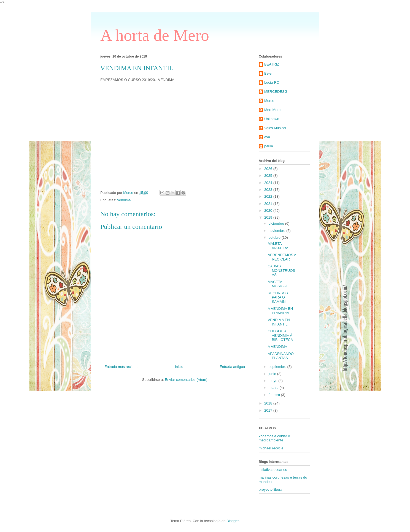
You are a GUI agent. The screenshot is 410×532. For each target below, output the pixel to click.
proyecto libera (270, 489)
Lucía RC (272, 82)
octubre (275, 237)
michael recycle (271, 448)
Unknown (272, 119)
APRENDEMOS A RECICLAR (282, 257)
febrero (275, 395)
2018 (269, 403)
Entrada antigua (232, 367)
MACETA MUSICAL (278, 284)
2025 (269, 176)
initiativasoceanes (273, 470)
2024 (269, 183)
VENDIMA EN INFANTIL (279, 322)
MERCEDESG (276, 92)
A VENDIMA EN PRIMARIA (280, 311)
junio (273, 374)
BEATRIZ (272, 64)
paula (269, 146)
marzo (274, 388)
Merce (269, 101)
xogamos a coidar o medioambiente (274, 438)
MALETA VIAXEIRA (278, 246)
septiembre (278, 367)
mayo (273, 381)
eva (267, 137)
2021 (269, 204)
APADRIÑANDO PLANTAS (280, 356)
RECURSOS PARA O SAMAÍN (278, 297)
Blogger (233, 521)
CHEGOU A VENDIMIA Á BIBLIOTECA (280, 335)
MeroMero (272, 110)
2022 (269, 196)
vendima (124, 200)
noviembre (277, 231)
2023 (269, 190)
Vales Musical (275, 128)
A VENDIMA (277, 347)
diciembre (277, 223)
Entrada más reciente (122, 367)
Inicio (179, 367)
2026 (269, 169)
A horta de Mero (155, 35)
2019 (269, 217)
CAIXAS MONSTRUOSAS (281, 270)
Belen (269, 73)
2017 (269, 410)
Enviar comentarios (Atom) (186, 380)
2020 (269, 211)
